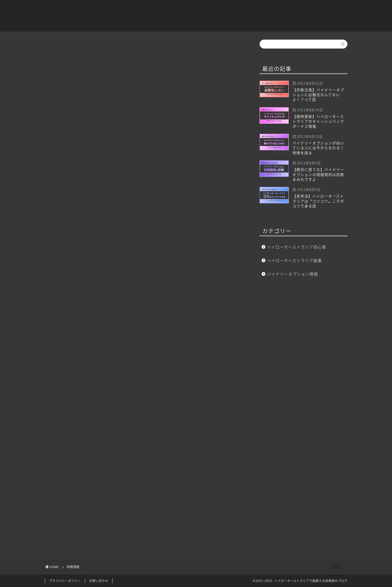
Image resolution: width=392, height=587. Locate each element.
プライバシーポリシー (65, 581)
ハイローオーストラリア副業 (257, 8)
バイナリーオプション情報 (320, 8)
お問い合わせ (99, 581)
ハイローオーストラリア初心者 (190, 8)
